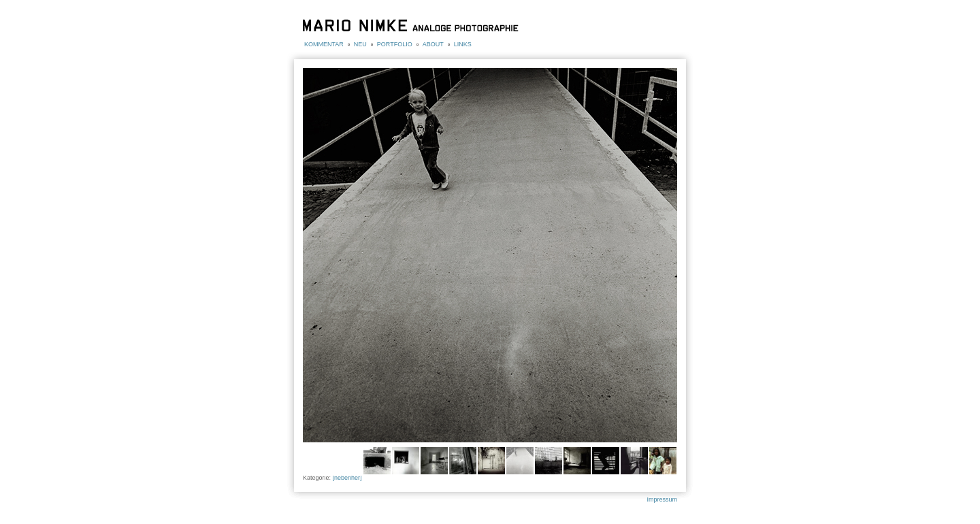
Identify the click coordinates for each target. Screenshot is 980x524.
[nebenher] (347, 478)
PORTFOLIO (395, 44)
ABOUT (433, 44)
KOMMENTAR (324, 44)
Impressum (662, 500)
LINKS (463, 44)
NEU (360, 44)
